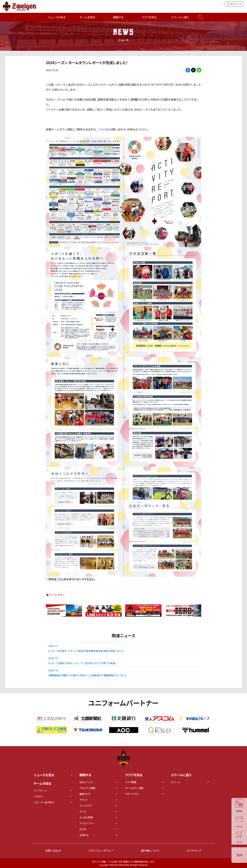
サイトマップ (194, 850)
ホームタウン (57, 595)
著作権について (150, 850)
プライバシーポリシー (101, 850)
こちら (101, 129)
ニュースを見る (57, 17)
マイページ (234, 4)
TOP (239, 855)
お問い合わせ (53, 850)
